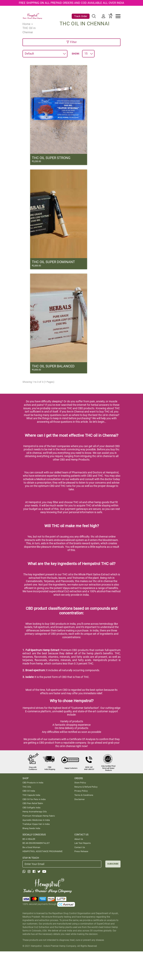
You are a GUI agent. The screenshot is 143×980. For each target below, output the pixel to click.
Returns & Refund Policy (86, 787)
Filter (71, 42)
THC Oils (27, 787)
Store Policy (80, 783)
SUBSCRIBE (113, 864)
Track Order (81, 16)
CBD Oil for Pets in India (34, 799)
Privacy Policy (81, 791)
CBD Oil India (29, 791)
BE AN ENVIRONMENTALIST (36, 843)
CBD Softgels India (31, 808)
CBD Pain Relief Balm (33, 803)
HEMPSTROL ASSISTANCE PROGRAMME (42, 851)
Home (26, 24)
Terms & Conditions (84, 795)
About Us (79, 839)
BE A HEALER (29, 839)
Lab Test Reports (83, 843)
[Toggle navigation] (118, 16)
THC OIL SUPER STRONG (51, 158)
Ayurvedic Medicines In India (36, 820)
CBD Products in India (33, 783)
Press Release (81, 851)
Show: (76, 54)
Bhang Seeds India (31, 828)
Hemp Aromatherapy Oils (35, 812)
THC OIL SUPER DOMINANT (53, 262)
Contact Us (80, 847)
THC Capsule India (31, 795)
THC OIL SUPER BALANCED (53, 366)
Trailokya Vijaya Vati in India (36, 824)
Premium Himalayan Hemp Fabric (39, 816)
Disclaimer (80, 799)
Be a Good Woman (31, 847)
